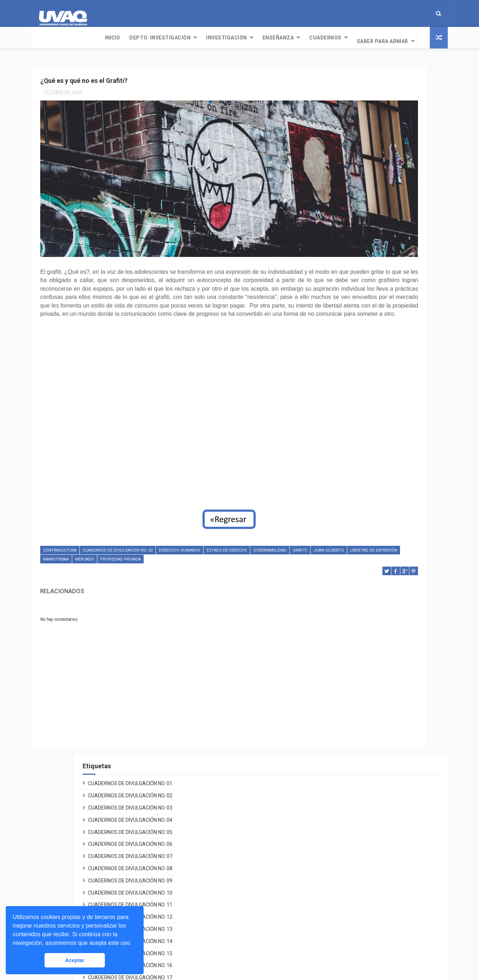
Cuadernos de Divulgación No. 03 (375, 117)
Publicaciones (190, 847)
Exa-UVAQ (326, 942)
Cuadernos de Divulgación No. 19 (375, 311)
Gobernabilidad (270, 537)
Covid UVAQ (329, 787)
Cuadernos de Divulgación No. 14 (375, 250)
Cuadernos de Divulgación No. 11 (375, 214)
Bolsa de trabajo (334, 908)
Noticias (183, 821)
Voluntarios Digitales (340, 779)
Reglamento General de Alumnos (354, 821)
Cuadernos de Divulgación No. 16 (375, 275)
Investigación (158, 38)
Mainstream (167, 546)
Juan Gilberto (79, 546)
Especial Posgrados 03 (363, 360)
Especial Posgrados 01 (363, 336)
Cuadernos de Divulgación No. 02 (118, 537)
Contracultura (60, 537)
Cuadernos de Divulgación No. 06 (375, 154)
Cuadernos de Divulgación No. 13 (375, 239)
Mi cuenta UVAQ (333, 891)
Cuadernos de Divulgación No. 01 (375, 93)
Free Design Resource (269, 971)
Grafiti (50, 546)
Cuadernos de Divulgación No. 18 (375, 299)
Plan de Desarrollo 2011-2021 (350, 830)
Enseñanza (209, 38)
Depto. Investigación (91, 38)
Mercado (195, 546)
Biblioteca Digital (335, 916)
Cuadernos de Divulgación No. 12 (375, 226)
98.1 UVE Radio (191, 838)
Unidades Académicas (341, 882)
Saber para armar (314, 38)
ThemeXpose (226, 971)
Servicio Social (332, 899)
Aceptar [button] (75, 960)
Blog (178, 864)
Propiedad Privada (231, 546)
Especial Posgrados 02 (363, 348)
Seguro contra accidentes (346, 925)
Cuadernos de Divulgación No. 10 (375, 202)
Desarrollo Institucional (343, 804)
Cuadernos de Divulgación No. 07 (375, 166)
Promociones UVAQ (338, 950)
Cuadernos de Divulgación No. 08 (375, 178)
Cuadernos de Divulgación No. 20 (375, 323)
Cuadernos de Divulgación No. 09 (375, 190)
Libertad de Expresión (124, 546)
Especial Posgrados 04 (363, 372)
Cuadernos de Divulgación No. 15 (375, 263)
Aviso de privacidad (338, 813)
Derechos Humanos (180, 537)
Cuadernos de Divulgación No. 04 (375, 129)
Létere (180, 829)
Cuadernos (256, 38)
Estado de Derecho (227, 537)
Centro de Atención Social (346, 796)
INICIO (43, 38)
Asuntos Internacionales (344, 933)
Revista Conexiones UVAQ (203, 855)
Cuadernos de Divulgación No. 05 (375, 141)
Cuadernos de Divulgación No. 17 (375, 287)
